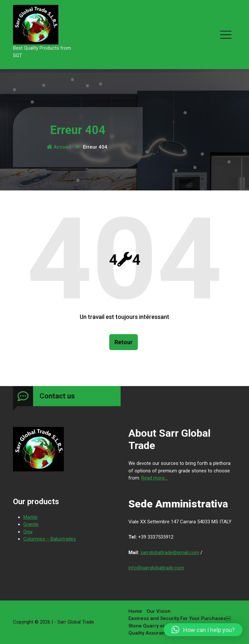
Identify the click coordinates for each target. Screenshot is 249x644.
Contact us (57, 396)
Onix (28, 532)
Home (135, 611)
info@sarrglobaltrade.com (156, 568)
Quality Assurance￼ (152, 633)
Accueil (59, 147)
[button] (203, 630)
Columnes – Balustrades (50, 539)
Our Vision (159, 611)
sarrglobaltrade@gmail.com (170, 553)
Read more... (154, 478)
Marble (30, 517)
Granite (31, 524)
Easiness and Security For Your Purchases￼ (180, 618)
